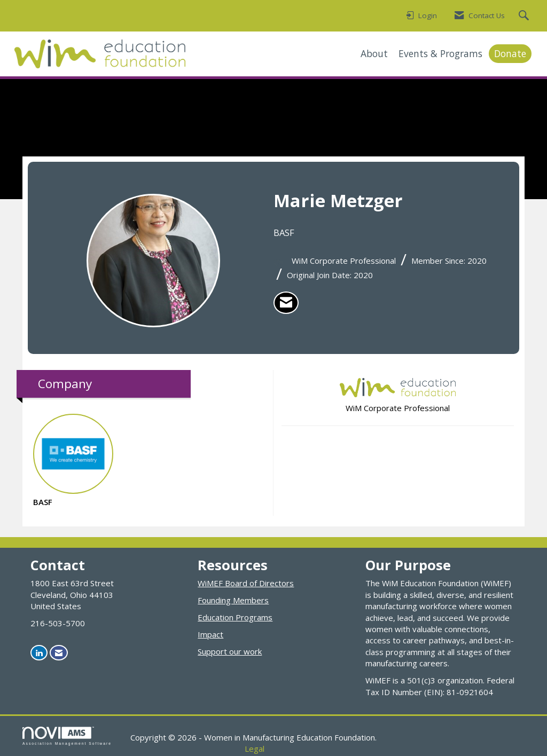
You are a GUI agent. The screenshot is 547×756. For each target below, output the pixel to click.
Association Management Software (67, 736)
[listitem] (286, 303)
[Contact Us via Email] (59, 653)
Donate (510, 53)
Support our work (230, 651)
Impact (210, 634)
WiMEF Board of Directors (246, 583)
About (374, 53)
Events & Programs (440, 53)
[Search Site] (525, 16)
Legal (255, 749)
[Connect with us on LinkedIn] (39, 653)
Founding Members (233, 600)
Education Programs (235, 617)
